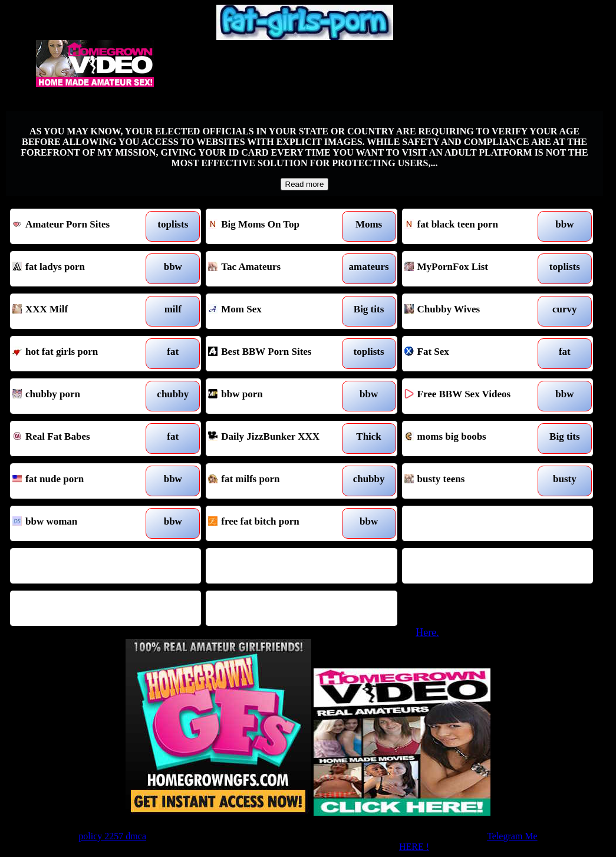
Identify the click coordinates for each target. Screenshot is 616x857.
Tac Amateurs (277, 269)
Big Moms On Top (277, 226)
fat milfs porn (277, 481)
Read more (305, 184)
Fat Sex (473, 354)
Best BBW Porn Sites (277, 354)
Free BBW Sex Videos (473, 396)
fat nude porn (81, 481)
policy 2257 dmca (112, 836)
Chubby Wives (473, 311)
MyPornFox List (473, 269)
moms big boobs (473, 439)
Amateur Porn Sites (81, 226)
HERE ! (414, 847)
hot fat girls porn (81, 354)
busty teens (473, 481)
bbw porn (277, 396)
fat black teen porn (473, 226)
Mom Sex (277, 311)
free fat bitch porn (277, 523)
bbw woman (81, 523)
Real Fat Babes (81, 439)
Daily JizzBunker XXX (277, 439)
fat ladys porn (81, 269)
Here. (427, 632)
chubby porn (81, 396)
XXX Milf (81, 311)
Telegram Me (512, 836)
